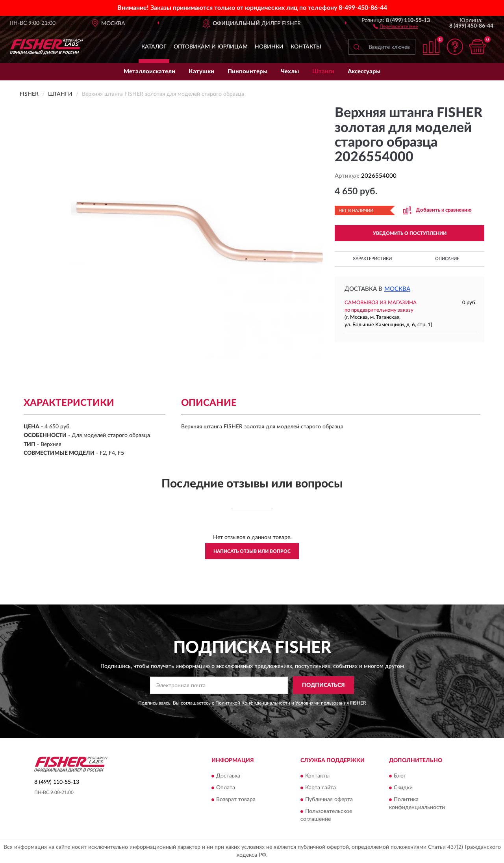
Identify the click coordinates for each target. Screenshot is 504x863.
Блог (400, 776)
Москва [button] (397, 289)
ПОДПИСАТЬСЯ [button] (323, 685)
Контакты (306, 47)
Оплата (226, 788)
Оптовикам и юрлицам (211, 47)
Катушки (201, 72)
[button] (396, 26)
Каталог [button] (154, 47)
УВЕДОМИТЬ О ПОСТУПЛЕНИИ (410, 233)
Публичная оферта (329, 800)
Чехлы (290, 72)
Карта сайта (321, 788)
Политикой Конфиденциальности (253, 703)
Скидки (403, 788)
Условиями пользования (322, 703)
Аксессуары (364, 72)
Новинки (269, 47)
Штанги (323, 72)
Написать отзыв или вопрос (252, 551)
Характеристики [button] (372, 259)
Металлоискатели (149, 72)
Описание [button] (447, 259)
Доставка (228, 776)
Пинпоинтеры (247, 72)
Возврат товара (236, 800)
